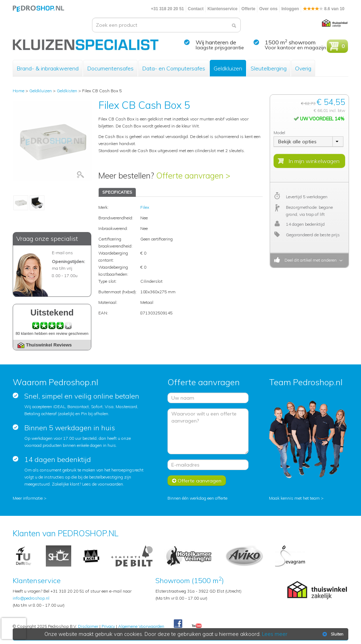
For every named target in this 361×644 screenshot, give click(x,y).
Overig (303, 68)
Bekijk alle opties (297, 142)
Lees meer (275, 634)
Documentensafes (110, 68)
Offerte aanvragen (197, 481)
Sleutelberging (269, 68)
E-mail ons (62, 253)
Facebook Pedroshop (178, 624)
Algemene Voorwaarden (141, 626)
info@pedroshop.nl (31, 598)
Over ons (268, 9)
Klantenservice (222, 9)
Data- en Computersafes (174, 68)
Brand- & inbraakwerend (48, 68)
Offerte (248, 9)
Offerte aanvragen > (193, 176)
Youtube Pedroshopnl (197, 626)
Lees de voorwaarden (103, 484)
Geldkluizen (228, 68)
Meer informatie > (30, 498)
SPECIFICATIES (117, 192)
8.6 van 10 (324, 9)
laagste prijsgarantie (220, 48)
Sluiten (332, 634)
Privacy (108, 626)
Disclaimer (88, 626)
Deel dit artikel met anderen (310, 260)
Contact (196, 9)
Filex (145, 207)
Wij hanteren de (216, 42)
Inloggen (290, 9)
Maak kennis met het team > (296, 498)
